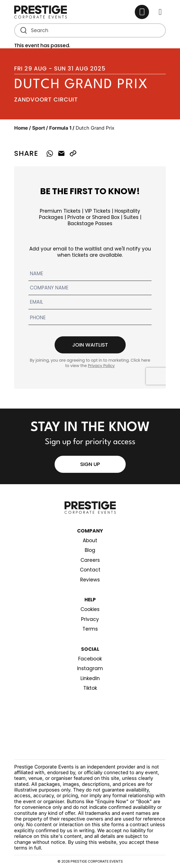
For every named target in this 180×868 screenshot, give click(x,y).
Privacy (90, 619)
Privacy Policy (101, 366)
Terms (90, 629)
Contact (90, 570)
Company (90, 531)
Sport (39, 128)
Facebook (90, 659)
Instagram (90, 668)
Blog (90, 550)
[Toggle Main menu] (160, 12)
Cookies (90, 609)
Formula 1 (60, 128)
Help (90, 600)
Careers (90, 560)
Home (21, 128)
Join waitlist (90, 345)
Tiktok (90, 688)
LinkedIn (90, 678)
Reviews (90, 580)
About (90, 540)
